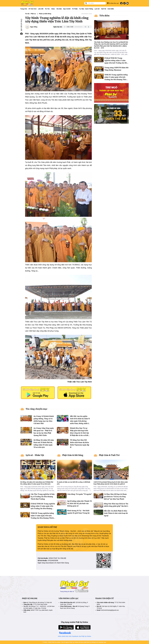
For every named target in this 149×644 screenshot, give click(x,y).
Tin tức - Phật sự (30, 14)
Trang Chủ (24, 9)
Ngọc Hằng (34, 27)
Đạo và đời (67, 9)
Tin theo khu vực (113, 3)
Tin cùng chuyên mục (37, 409)
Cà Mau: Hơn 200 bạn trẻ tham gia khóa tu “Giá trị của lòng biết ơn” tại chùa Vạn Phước (115, 497)
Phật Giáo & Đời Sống (73, 455)
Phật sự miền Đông (45, 14)
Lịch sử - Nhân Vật (35, 455)
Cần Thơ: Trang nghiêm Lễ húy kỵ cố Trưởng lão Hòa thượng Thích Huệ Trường (43, 497)
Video (53, 9)
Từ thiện (75, 9)
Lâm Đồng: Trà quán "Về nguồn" (80, 494)
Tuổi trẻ (104, 9)
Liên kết (41, 9)
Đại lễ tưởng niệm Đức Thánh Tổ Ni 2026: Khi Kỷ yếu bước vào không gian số (80, 504)
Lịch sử (97, 9)
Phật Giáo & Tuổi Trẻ (109, 455)
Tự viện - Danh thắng (86, 9)
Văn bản (59, 9)
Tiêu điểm (104, 16)
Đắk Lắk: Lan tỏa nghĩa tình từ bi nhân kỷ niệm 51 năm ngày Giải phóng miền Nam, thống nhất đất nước (80, 421)
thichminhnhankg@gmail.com (110, 610)
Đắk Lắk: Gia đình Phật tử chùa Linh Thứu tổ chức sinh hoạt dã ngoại (116, 513)
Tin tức (47, 9)
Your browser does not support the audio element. (77, 27)
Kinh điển (111, 9)
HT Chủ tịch (33, 9)
